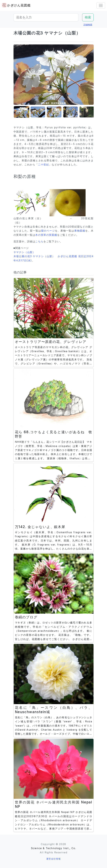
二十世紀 (43, 165)
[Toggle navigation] (101, 5)
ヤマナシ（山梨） (24, 252)
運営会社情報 (54, 859)
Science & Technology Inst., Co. (54, 848)
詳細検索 (88, 25)
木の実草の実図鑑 (46, 235)
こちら (39, 241)
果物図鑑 (80, 231)
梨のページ (48, 231)
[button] (21, 112)
